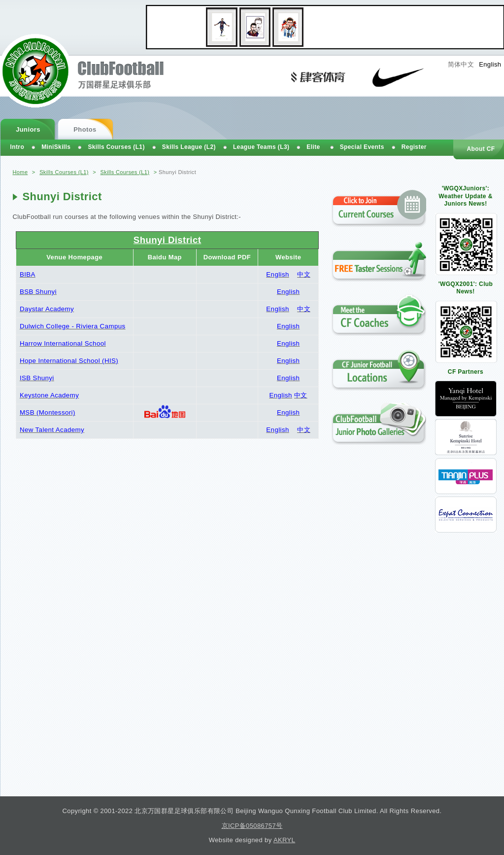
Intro (17, 147)
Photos (85, 129)
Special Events (362, 147)
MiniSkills (56, 147)
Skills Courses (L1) (64, 172)
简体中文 (461, 64)
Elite (313, 147)
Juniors (28, 129)
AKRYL (284, 840)
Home (20, 172)
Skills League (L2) (189, 147)
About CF (481, 149)
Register (414, 147)
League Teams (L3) (261, 147)
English (490, 64)
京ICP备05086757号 (252, 826)
